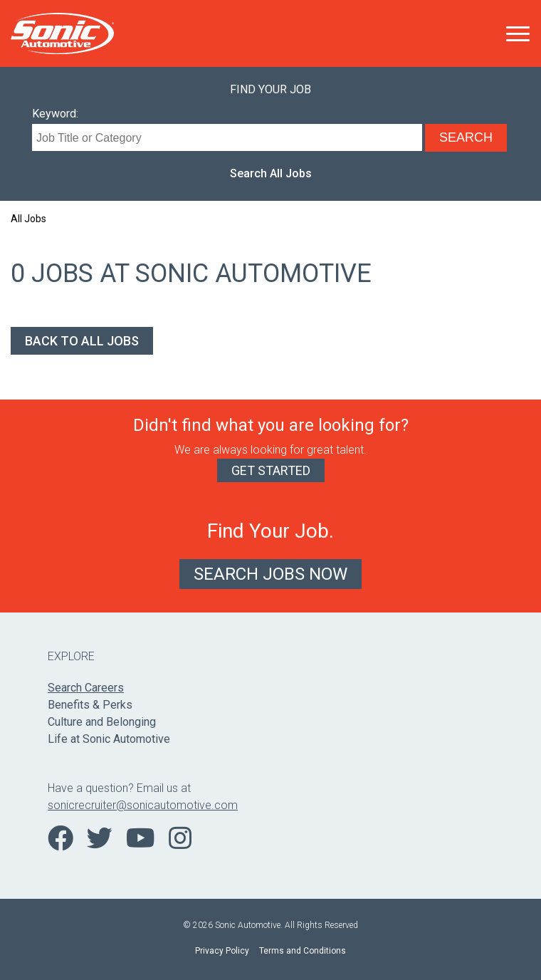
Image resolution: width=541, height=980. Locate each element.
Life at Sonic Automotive (109, 739)
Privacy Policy (222, 951)
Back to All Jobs (82, 341)
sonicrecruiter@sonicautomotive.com (143, 805)
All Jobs (28, 219)
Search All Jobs (271, 173)
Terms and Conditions (303, 951)
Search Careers (86, 688)
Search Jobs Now (270, 574)
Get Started (271, 470)
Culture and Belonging (102, 722)
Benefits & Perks (90, 705)
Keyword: (55, 114)
